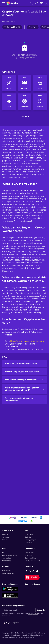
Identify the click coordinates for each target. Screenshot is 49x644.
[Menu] (3, 3)
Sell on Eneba (7, 571)
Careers (5, 540)
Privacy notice (33, 614)
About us (5, 534)
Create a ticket (7, 558)
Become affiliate (30, 558)
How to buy (29, 534)
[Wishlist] (36, 3)
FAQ (4, 552)
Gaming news (30, 552)
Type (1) (33, 27)
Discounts (28, 543)
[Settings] (11, 623)
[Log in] (46, 3)
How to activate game (10, 555)
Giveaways (29, 555)
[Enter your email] (19, 610)
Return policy (7, 561)
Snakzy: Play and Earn (32, 561)
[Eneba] (12, 3)
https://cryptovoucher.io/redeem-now (27, 341)
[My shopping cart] (41, 3)
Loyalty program (31, 540)
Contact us (6, 537)
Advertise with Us (8, 573)
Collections (29, 537)
